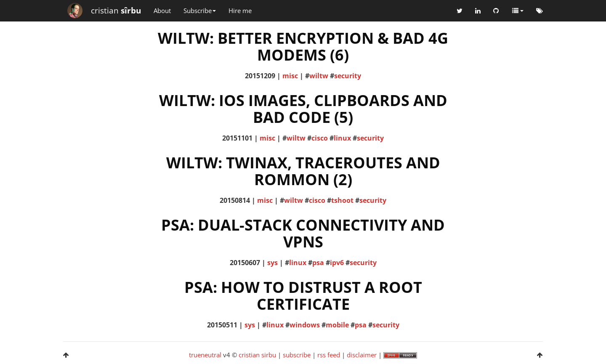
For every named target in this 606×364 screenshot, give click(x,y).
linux (342, 138)
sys (272, 263)
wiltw (319, 76)
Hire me (240, 11)
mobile (337, 325)
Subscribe (200, 11)
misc (290, 76)
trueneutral (205, 355)
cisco (320, 138)
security (348, 76)
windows (305, 325)
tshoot (342, 200)
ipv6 (337, 263)
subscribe (297, 355)
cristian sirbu (257, 355)
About (162, 11)
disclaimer (362, 355)
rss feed (329, 355)
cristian (116, 11)
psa (318, 263)
